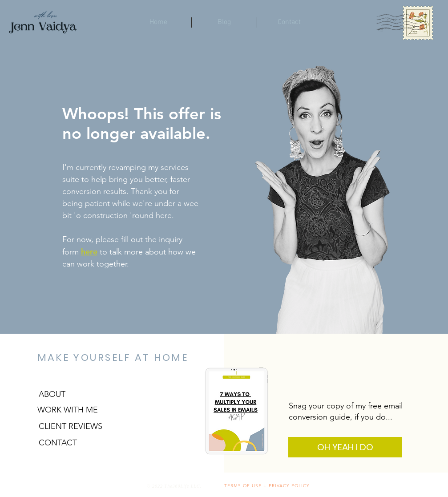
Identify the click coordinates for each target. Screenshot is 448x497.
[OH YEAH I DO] (345, 447)
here (89, 252)
